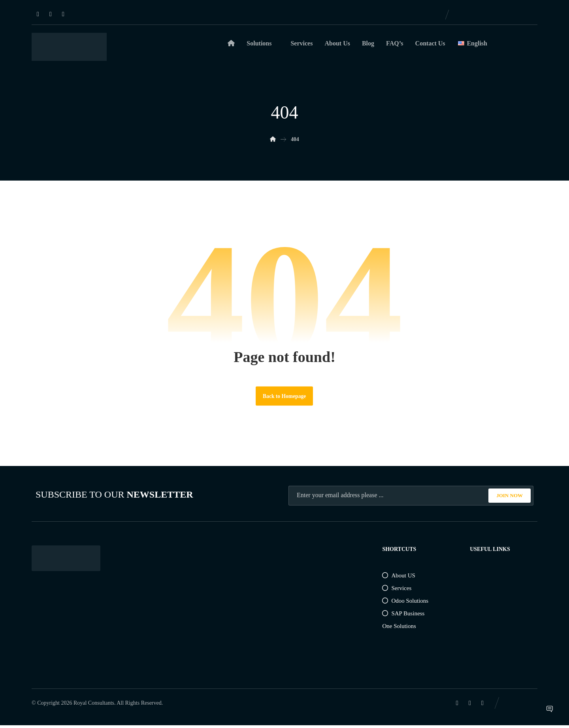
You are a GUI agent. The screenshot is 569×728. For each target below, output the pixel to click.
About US (398, 578)
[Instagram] (63, 14)
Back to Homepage (284, 398)
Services (397, 591)
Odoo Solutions (405, 604)
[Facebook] (51, 14)
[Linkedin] (38, 14)
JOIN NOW (510, 498)
